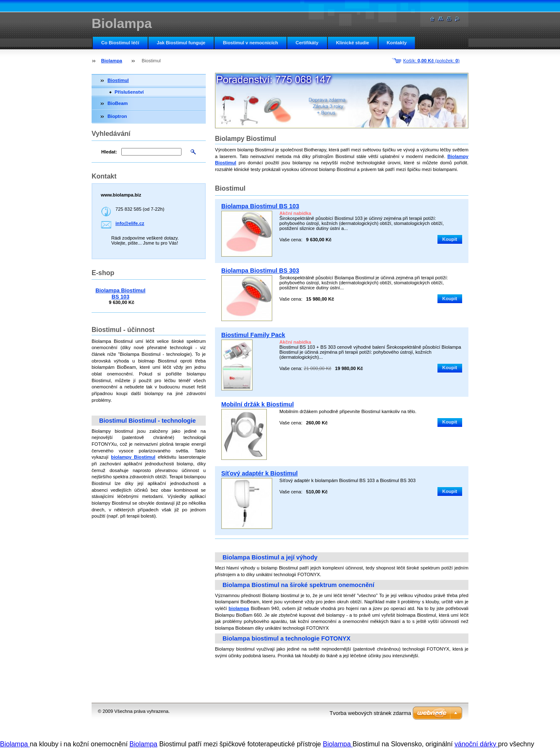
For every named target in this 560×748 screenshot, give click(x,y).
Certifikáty (307, 43)
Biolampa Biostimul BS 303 (260, 271)
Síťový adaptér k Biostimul (260, 473)
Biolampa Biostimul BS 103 (260, 206)
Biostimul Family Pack (253, 335)
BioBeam (118, 103)
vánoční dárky (476, 744)
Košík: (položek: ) (431, 61)
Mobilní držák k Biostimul (258, 404)
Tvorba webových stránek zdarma (370, 713)
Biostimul (118, 80)
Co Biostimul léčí (120, 43)
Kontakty (397, 43)
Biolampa (112, 61)
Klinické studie (353, 43)
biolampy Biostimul (133, 457)
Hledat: (109, 152)
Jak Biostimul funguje (181, 43)
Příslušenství (129, 92)
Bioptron (117, 116)
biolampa (239, 608)
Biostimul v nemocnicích (251, 43)
